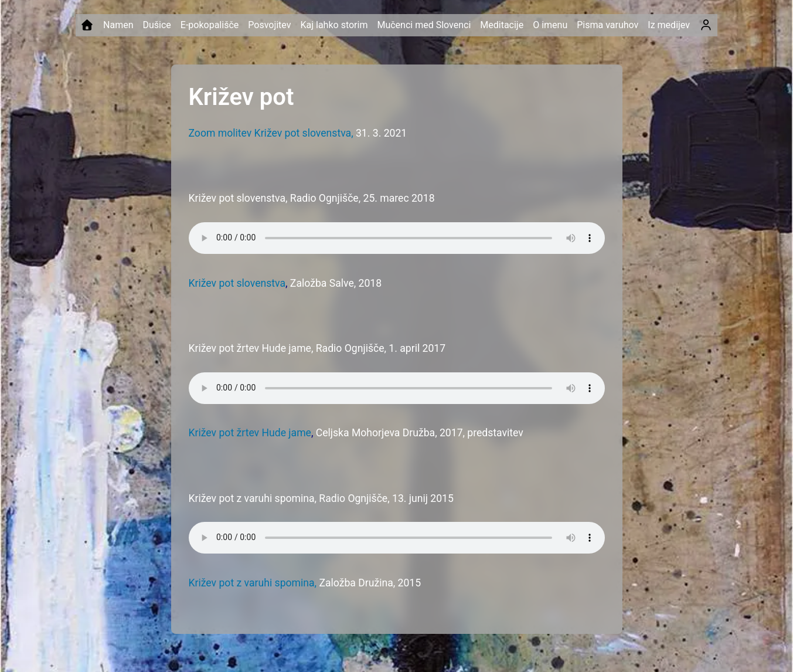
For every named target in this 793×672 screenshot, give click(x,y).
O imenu (550, 25)
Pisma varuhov (607, 25)
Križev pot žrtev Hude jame (250, 433)
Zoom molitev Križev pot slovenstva (270, 133)
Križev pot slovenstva (237, 283)
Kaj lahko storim (334, 25)
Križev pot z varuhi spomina (252, 583)
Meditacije (502, 25)
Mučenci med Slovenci (424, 25)
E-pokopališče (210, 25)
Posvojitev (269, 25)
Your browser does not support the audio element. (397, 238)
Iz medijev (669, 25)
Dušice (156, 25)
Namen (118, 25)
